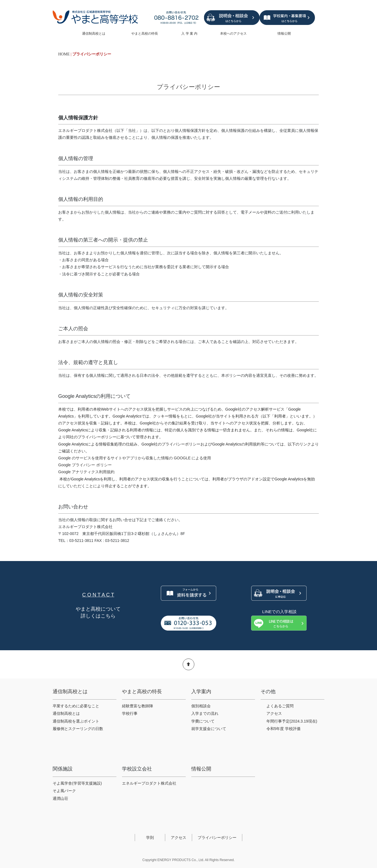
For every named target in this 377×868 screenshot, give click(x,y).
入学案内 (201, 692)
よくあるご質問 (280, 706)
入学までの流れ (205, 713)
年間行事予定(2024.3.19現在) (292, 721)
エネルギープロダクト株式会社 (149, 783)
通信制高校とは (95, 34)
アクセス (274, 713)
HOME (64, 54)
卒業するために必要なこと (76, 706)
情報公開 (291, 34)
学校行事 (130, 713)
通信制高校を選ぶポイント (76, 721)
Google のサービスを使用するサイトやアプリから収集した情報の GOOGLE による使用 (135, 458)
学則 (150, 838)
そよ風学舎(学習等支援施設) (77, 783)
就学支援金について (209, 729)
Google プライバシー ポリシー (85, 465)
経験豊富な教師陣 (137, 706)
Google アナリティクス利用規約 (86, 472)
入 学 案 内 (191, 34)
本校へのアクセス (234, 34)
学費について (203, 721)
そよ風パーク (64, 791)
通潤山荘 (60, 798)
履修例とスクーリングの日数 (78, 729)
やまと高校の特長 (147, 34)
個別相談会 (201, 706)
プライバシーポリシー (217, 838)
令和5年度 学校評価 (284, 729)
